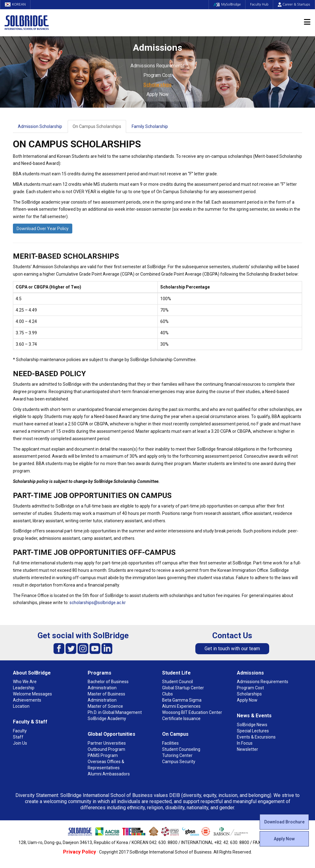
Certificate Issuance (181, 719)
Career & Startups (294, 4)
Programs (100, 673)
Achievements (27, 700)
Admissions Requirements (157, 66)
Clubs (167, 694)
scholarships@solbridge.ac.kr (98, 603)
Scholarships (157, 85)
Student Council (177, 682)
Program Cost (157, 75)
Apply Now (157, 94)
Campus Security (179, 762)
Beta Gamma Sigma (182, 700)
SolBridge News (252, 725)
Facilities (170, 743)
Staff (18, 737)
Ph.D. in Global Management (115, 712)
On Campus (175, 734)
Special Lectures (253, 731)
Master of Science (105, 706)
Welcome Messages (32, 694)
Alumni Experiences (181, 706)
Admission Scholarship (40, 126)
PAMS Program (103, 755)
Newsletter (247, 749)
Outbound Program (106, 749)
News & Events (254, 716)
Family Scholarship (150, 126)
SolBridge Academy (107, 719)
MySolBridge (227, 4)
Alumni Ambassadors (109, 774)
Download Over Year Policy (43, 229)
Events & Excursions (256, 737)
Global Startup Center (183, 688)
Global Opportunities (112, 734)
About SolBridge (32, 673)
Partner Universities (107, 743)
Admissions (250, 673)
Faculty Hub (259, 4)
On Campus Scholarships (97, 126)
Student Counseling (181, 749)
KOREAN (15, 4)
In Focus (245, 743)
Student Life (176, 673)
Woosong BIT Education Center (192, 712)
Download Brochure (284, 822)
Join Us (20, 743)
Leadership (24, 688)
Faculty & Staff (30, 722)
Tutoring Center (177, 755)
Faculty (20, 731)
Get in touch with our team (232, 649)
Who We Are (25, 682)
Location (21, 706)
